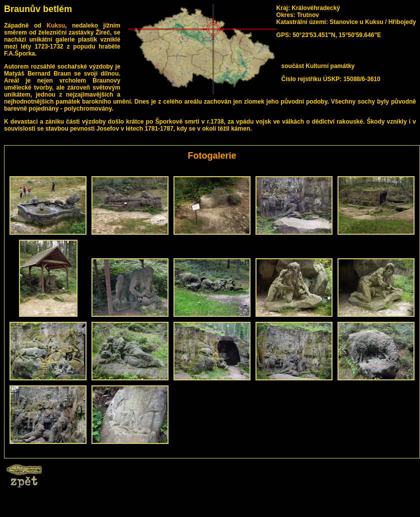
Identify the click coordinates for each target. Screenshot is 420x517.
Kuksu (56, 26)
